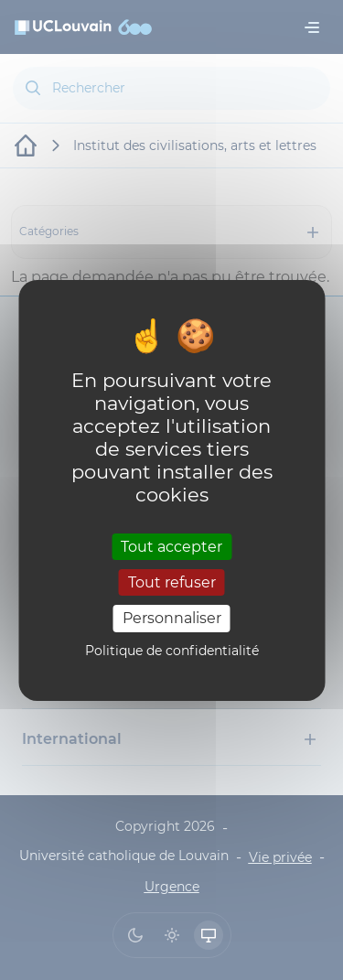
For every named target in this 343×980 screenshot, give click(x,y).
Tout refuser (172, 582)
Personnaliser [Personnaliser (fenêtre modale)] (172, 618)
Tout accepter (171, 547)
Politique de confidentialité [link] (172, 651)
